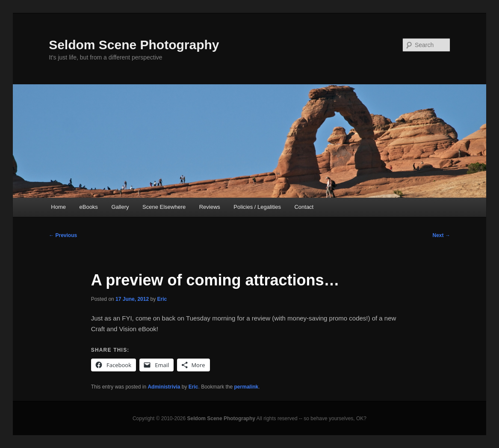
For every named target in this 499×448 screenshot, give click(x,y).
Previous (63, 235)
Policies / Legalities (257, 207)
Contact (304, 207)
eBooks (89, 207)
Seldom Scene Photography (134, 45)
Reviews (210, 207)
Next (441, 235)
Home (58, 207)
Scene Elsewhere (164, 207)
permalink (247, 387)
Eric (162, 299)
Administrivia (164, 387)
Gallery (120, 207)
